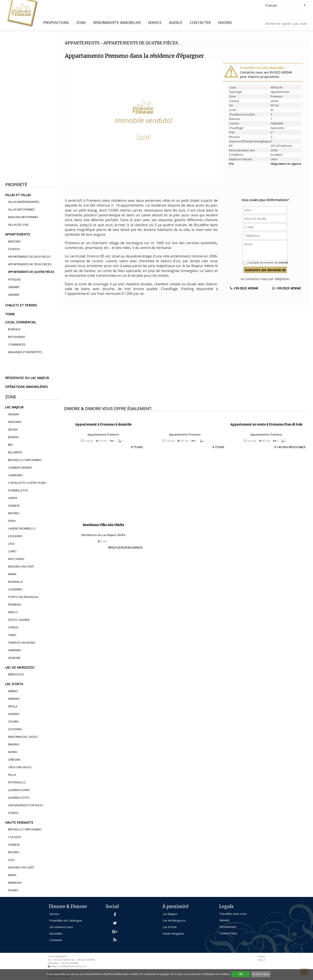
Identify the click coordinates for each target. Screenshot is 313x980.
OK (241, 974)
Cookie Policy (228, 933)
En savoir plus (261, 974)
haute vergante (19, 822)
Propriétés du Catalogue (66, 920)
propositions (56, 23)
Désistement (228, 927)
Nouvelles (56, 933)
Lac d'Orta (170, 927)
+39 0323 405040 (244, 288)
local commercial (21, 322)
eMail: (55, 966)
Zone (81, 23)
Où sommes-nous (61, 927)
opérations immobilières (26, 387)
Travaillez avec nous (233, 914)
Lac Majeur (170, 914)
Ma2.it (262, 960)
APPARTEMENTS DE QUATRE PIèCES (141, 43)
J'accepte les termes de (268, 262)
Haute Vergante (173, 933)
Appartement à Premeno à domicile (103, 424)
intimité (283, 262)
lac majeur (14, 407)
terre (10, 314)
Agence (176, 23)
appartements (17, 234)
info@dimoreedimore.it (72, 966)
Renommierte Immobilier (117, 23)
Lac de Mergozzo (174, 920)
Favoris (225, 23)
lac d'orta (14, 684)
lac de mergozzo (20, 667)
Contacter (200, 23)
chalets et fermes (21, 305)
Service (155, 23)
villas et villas (18, 195)
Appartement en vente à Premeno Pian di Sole (266, 424)
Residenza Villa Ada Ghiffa (103, 525)
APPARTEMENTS (82, 43)
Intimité (224, 920)
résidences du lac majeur (27, 378)
